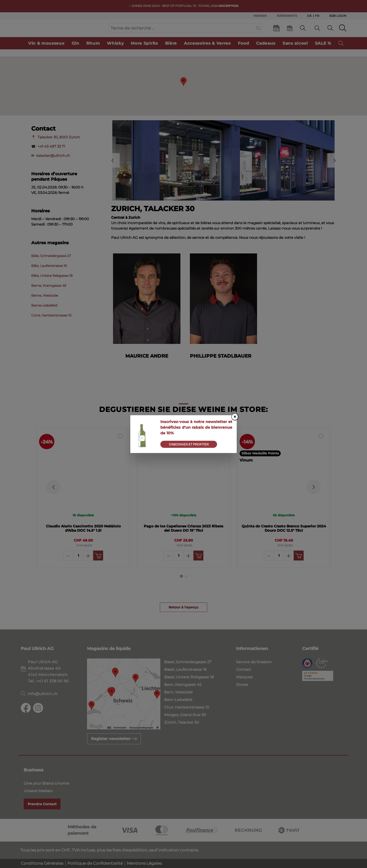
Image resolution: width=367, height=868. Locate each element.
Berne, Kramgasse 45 (49, 295)
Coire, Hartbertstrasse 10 (51, 325)
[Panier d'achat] (343, 33)
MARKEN (260, 16)
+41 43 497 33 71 (51, 156)
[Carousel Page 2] (186, 585)
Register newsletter (114, 739)
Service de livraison (254, 662)
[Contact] (303, 33)
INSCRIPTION (228, 6)
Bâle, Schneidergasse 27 (51, 265)
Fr (317, 16)
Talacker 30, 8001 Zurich (59, 147)
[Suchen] (258, 33)
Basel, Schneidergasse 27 (188, 662)
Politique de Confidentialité (95, 863)
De (309, 16)
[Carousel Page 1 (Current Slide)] (181, 585)
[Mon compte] (330, 33)
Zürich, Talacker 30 (182, 722)
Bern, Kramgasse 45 (183, 685)
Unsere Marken (38, 791)
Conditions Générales (42, 863)
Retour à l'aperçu (183, 616)
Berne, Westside (45, 305)
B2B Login (338, 16)
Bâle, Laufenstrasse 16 (49, 275)
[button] (183, 91)
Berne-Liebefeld (44, 315)
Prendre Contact (42, 804)
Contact (244, 669)
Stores (242, 685)
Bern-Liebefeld (178, 700)
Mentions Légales (144, 863)
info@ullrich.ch (43, 694)
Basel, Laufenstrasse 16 (185, 669)
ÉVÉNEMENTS (287, 16)
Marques (244, 677)
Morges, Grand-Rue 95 (185, 715)
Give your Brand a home (46, 783)
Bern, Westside (178, 692)
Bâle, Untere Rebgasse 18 (52, 285)
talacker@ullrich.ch (53, 165)
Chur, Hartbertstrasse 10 (187, 707)
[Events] (277, 34)
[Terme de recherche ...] (182, 33)
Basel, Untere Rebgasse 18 (189, 677)
